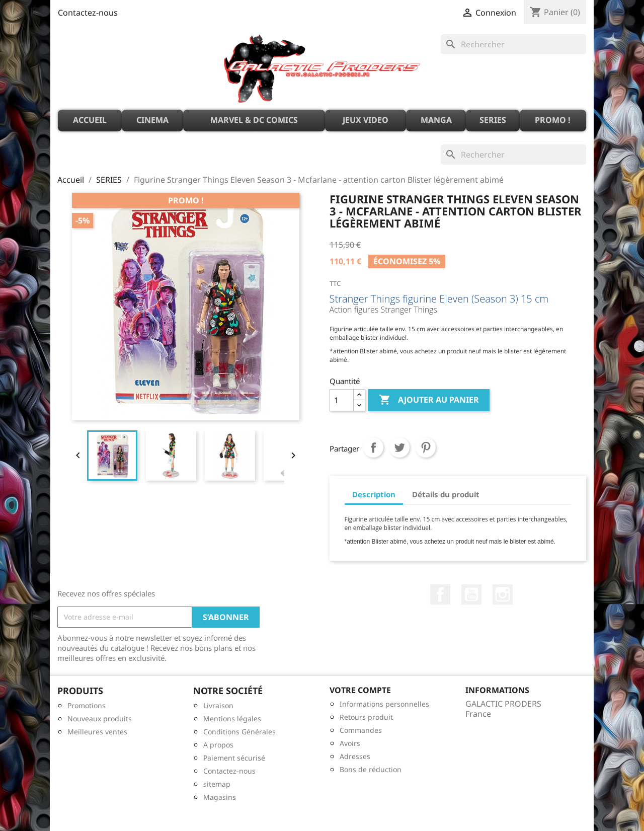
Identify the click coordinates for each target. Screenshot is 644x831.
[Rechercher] (513, 44)
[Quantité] (342, 400)
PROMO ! (553, 120)
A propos (218, 745)
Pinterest (426, 447)
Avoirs (350, 743)
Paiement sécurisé (234, 758)
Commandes (361, 730)
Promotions (87, 705)
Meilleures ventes (97, 732)
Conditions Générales (239, 732)
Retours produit (366, 717)
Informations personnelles (384, 704)
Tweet (399, 447)
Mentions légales (232, 719)
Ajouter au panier (429, 400)
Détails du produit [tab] (446, 494)
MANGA (436, 120)
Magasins (220, 797)
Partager (373, 447)
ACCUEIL (90, 120)
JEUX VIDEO (366, 120)
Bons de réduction (371, 769)
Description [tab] (374, 494)
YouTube (471, 594)
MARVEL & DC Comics (254, 120)
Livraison (218, 705)
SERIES (493, 120)
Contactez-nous (88, 13)
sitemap (217, 784)
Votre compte (360, 690)
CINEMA (152, 120)
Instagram (503, 594)
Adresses (355, 756)
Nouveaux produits (100, 719)
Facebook (440, 594)
